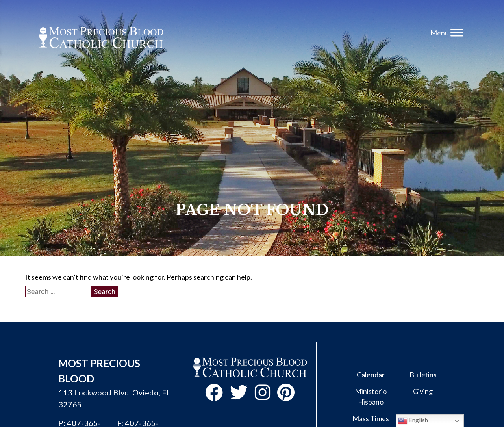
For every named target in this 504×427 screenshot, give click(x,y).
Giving (423, 391)
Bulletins (423, 375)
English (413, 421)
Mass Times (371, 418)
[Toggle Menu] (457, 32)
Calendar (371, 375)
